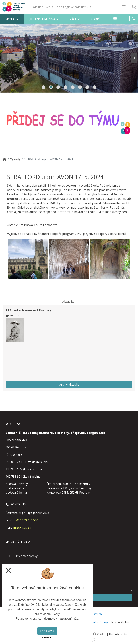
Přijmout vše (47, 631)
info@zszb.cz (22, 528)
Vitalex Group (99, 622)
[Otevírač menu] (124, 7)
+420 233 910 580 (26, 520)
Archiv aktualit (69, 385)
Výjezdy (15, 159)
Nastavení (47, 637)
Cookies (97, 614)
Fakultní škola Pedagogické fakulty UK (61, 7)
